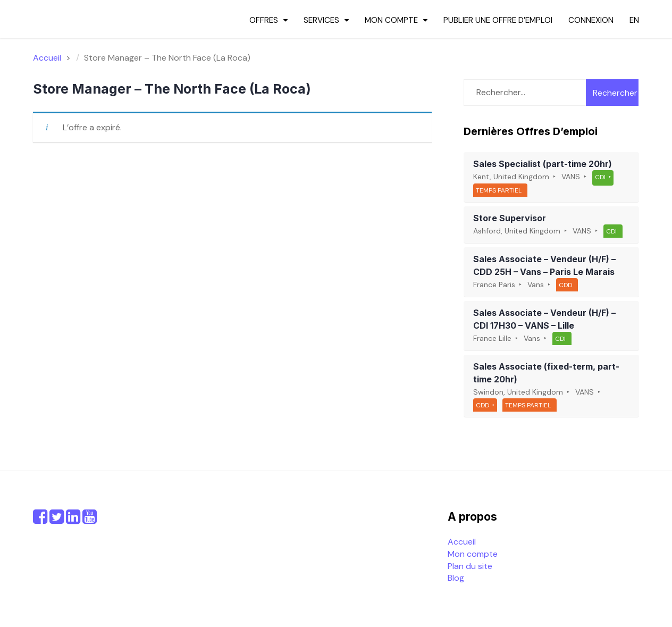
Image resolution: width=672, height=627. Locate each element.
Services (321, 20)
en (634, 20)
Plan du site (470, 566)
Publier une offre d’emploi (498, 20)
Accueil (462, 542)
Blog (456, 578)
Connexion (591, 20)
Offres (264, 20)
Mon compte (391, 20)
